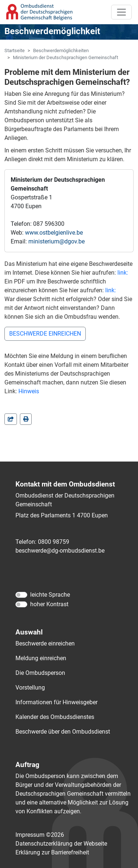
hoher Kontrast (49, 604)
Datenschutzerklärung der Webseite (61, 844)
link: (123, 273)
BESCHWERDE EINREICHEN (45, 334)
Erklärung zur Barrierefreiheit (52, 852)
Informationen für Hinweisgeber (56, 702)
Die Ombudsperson (40, 673)
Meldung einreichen (41, 658)
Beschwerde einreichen (45, 643)
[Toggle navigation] (121, 12)
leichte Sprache (50, 595)
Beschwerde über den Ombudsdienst (63, 732)
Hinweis (29, 391)
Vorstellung (30, 688)
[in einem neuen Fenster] (26, 419)
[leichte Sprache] (21, 595)
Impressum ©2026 (40, 835)
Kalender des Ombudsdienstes (55, 717)
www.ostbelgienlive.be (54, 233)
